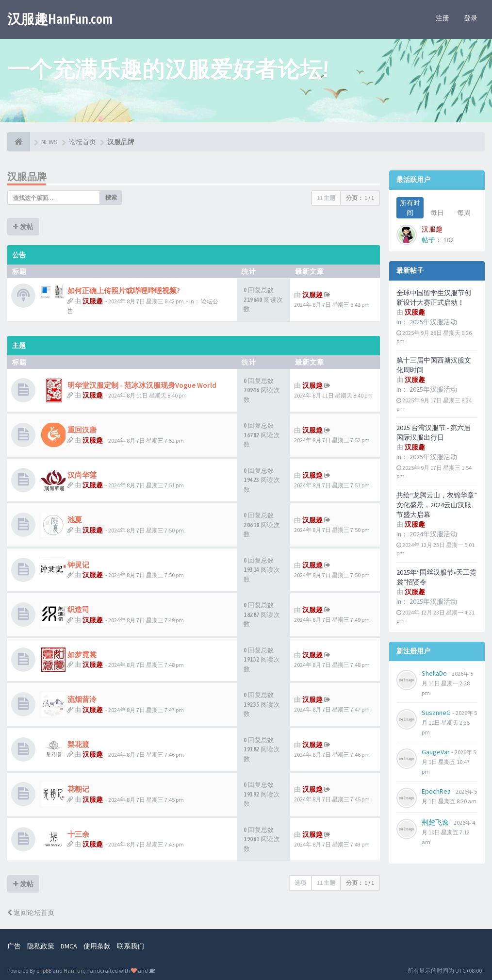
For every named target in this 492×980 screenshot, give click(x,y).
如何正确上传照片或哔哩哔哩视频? (124, 291)
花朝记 (78, 789)
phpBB (44, 971)
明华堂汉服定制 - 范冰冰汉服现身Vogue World (142, 385)
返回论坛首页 (31, 913)
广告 (14, 946)
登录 (471, 18)
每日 (437, 213)
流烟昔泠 (82, 699)
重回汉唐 (82, 430)
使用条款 (97, 946)
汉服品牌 (27, 176)
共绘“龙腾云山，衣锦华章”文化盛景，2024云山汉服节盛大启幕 (437, 505)
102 (449, 240)
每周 (464, 213)
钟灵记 (78, 565)
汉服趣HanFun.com (60, 19)
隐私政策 (41, 946)
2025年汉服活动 (433, 322)
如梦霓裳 (82, 655)
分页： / (360, 198)
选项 (300, 883)
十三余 (78, 834)
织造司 (78, 609)
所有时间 (410, 208)
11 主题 (326, 198)
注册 (443, 18)
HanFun (74, 971)
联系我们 (131, 946)
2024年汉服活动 (433, 534)
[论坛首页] (19, 142)
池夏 (75, 520)
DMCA (69, 946)
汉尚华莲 (82, 475)
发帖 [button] (23, 227)
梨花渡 (78, 744)
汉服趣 (93, 301)
